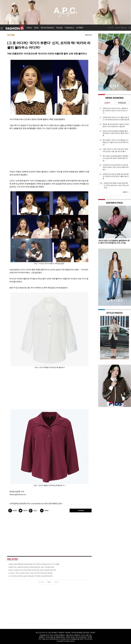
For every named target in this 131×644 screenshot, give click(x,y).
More (125, 192)
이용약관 (68, 633)
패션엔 (15, 28)
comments (81, 510)
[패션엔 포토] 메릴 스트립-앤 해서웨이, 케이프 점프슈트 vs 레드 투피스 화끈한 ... (116, 185)
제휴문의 (61, 633)
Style (36, 28)
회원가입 (124, 28)
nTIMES (80, 28)
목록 (49, 582)
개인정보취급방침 (77, 633)
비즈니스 (45, 633)
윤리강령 (86, 633)
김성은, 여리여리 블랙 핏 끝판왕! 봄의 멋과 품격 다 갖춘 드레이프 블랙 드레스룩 (116, 133)
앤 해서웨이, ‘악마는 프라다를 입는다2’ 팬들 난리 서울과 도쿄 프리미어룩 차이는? (116, 142)
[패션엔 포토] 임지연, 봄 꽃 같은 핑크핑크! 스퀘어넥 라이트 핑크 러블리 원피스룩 (116, 176)
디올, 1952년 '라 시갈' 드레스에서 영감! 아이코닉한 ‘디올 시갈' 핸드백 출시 (115, 150)
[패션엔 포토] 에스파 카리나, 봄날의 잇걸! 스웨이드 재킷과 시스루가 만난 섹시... (115, 111)
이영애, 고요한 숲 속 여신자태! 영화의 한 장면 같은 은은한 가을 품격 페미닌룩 (32, 570)
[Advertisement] (49, 150)
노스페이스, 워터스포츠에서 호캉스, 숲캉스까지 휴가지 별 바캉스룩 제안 (30, 573)
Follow (111, 28)
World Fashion (47, 28)
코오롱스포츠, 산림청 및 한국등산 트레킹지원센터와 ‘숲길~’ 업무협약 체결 (31, 567)
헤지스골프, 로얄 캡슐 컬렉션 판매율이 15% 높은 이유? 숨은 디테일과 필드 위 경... (115, 158)
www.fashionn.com (37, 504)
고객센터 (92, 633)
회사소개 (39, 633)
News (29, 28)
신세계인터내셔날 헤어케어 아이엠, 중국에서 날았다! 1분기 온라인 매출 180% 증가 (116, 167)
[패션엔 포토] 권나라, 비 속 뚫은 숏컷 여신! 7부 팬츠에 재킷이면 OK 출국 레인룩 (116, 118)
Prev (102, 337)
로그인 (118, 28)
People (59, 28)
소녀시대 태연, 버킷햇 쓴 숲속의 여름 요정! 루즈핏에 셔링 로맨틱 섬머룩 (30, 576)
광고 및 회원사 (53, 633)
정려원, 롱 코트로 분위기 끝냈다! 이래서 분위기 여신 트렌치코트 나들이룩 (116, 125)
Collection (69, 28)
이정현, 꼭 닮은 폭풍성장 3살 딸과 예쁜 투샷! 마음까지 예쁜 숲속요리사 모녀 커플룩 (34, 564)
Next (127, 337)
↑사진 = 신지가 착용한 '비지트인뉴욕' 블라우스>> (49, 485)
